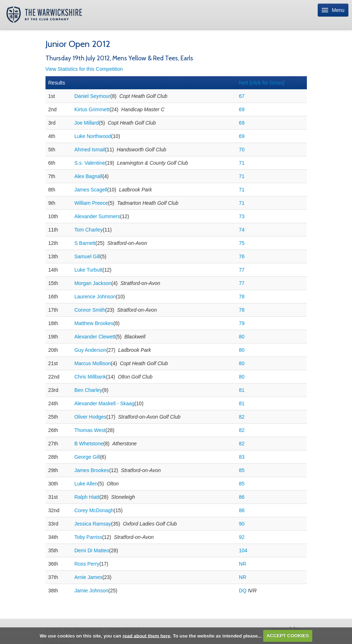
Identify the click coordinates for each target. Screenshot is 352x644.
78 (242, 297)
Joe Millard (87, 123)
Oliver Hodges (90, 417)
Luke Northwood (93, 136)
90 (242, 524)
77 (242, 270)
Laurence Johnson (95, 297)
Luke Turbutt (88, 270)
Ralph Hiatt (87, 497)
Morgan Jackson (93, 283)
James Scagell (91, 190)
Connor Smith (90, 310)
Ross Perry (87, 564)
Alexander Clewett (95, 337)
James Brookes (92, 470)
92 (242, 537)
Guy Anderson (90, 350)
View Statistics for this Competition (84, 69)
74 (242, 230)
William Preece (91, 203)
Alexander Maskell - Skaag (105, 403)
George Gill (87, 457)
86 (242, 497)
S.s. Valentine (90, 163)
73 (242, 216)
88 (242, 510)
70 (242, 150)
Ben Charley (88, 390)
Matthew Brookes (94, 323)
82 (242, 417)
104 (243, 550)
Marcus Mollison (93, 363)
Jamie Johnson (91, 591)
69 (242, 109)
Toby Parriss (88, 537)
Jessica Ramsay (93, 524)
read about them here (146, 636)
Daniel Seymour (92, 96)
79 (242, 323)
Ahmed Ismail (90, 150)
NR (243, 564)
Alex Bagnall (88, 176)
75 (242, 243)
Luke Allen (86, 484)
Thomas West (90, 430)
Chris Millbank (90, 377)
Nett (262, 83)
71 (242, 163)
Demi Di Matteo (92, 550)
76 (242, 256)
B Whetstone (89, 444)
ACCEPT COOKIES (288, 636)
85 (242, 470)
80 (242, 337)
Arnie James (88, 577)
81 (242, 390)
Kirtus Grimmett (92, 109)
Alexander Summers (97, 216)
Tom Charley (89, 230)
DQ (243, 591)
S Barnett (85, 243)
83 (242, 457)
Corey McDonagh (94, 510)
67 (242, 96)
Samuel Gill (87, 256)
